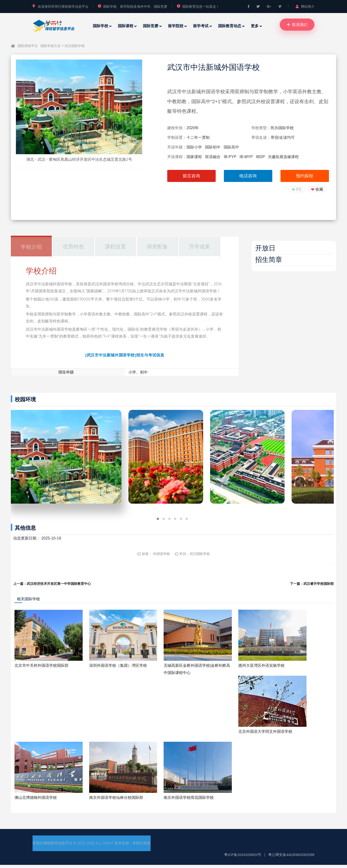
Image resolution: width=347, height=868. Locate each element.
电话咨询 (248, 176)
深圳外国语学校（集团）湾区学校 (118, 668)
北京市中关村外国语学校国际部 (41, 668)
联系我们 (297, 25)
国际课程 (126, 26)
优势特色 (73, 247)
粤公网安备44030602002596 (291, 858)
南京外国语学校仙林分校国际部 (116, 800)
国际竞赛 (151, 26)
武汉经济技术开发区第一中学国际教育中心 (59, 587)
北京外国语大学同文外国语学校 (265, 734)
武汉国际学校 (75, 46)
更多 (255, 26)
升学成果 (200, 247)
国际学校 (100, 26)
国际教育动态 (230, 26)
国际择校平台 (28, 46)
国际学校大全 (51, 46)
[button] (158, 522)
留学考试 (201, 26)
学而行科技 (142, 846)
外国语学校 (161, 557)
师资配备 (157, 247)
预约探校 (305, 176)
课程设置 (115, 247)
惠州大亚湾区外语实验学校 (261, 668)
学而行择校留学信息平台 (52, 846)
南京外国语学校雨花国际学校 (189, 800)
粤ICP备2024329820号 (243, 858)
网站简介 (305, 7)
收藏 (319, 189)
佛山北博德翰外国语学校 (36, 800)
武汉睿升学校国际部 (319, 587)
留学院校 (176, 26)
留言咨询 (191, 176)
